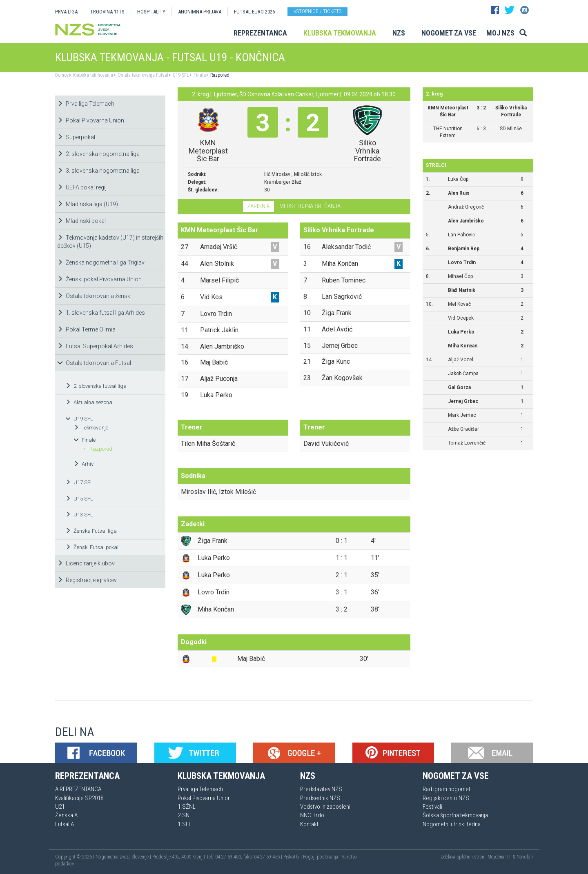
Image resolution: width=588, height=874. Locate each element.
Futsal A (65, 824)
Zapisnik (258, 206)
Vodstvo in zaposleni (325, 807)
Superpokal (76, 137)
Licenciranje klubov (86, 563)
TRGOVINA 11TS (107, 12)
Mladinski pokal (81, 221)
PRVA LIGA (66, 12)
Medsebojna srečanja (310, 206)
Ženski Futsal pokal (92, 547)
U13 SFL (79, 515)
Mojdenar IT (499, 857)
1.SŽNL (187, 807)
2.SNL (185, 815)
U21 (60, 807)
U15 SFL (79, 499)
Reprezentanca (260, 33)
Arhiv (84, 464)
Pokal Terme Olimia (86, 329)
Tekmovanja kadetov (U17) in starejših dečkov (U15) (110, 242)
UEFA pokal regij (82, 187)
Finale (199, 75)
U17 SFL (79, 482)
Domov (62, 75)
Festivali (432, 807)
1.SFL (185, 824)
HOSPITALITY (151, 12)
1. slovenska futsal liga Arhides (101, 313)
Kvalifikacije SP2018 (79, 798)
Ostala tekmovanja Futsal (142, 75)
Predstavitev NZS (321, 789)
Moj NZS (500, 33)
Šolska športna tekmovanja (455, 815)
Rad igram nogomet (447, 789)
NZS (399, 33)
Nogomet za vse (449, 33)
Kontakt (309, 824)
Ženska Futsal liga (91, 531)
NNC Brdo (312, 815)
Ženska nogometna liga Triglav (101, 262)
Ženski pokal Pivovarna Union (99, 279)
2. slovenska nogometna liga (98, 154)
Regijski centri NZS (446, 798)
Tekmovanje (91, 428)
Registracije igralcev (87, 580)
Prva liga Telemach (86, 104)
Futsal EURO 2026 (254, 12)
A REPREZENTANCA (78, 789)
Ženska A (66, 815)
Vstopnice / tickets (317, 11)
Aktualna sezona (89, 402)
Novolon (525, 857)
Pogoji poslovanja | (322, 857)
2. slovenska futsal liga (96, 386)
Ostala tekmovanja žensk (94, 296)
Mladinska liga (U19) (88, 204)
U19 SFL (180, 75)
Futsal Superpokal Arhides (95, 346)
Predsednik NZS (320, 798)
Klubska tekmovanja (340, 33)
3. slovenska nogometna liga (98, 171)
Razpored (219, 75)
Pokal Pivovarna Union (91, 120)
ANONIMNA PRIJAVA (200, 12)
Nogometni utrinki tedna (452, 824)
